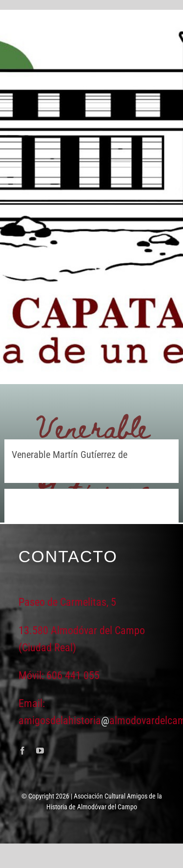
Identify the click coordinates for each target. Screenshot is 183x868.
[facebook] (22, 751)
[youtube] (40, 751)
